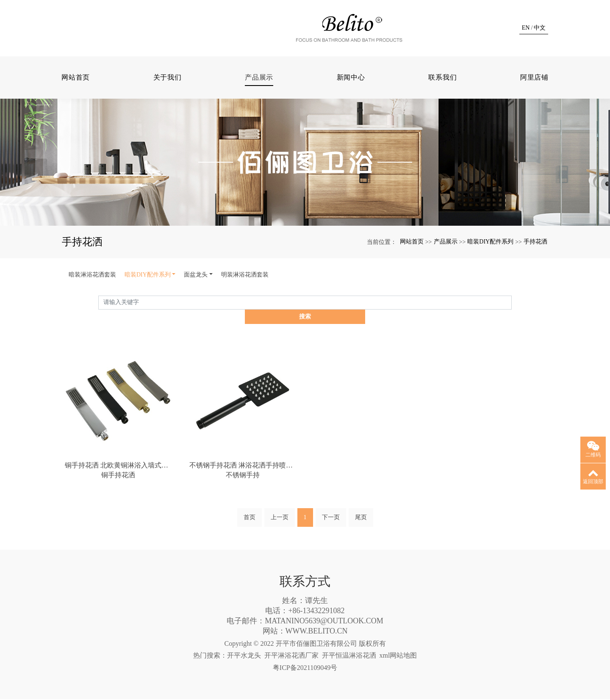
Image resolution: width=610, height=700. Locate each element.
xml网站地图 (398, 656)
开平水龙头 (244, 656)
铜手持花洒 (118, 475)
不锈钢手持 (243, 475)
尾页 (361, 518)
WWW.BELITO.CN (317, 632)
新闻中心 (351, 91)
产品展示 (259, 91)
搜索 (512, 317)
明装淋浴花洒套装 (245, 289)
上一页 (280, 518)
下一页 (331, 518)
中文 (540, 35)
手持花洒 (535, 256)
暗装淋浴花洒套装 (92, 289)
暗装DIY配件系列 (490, 256)
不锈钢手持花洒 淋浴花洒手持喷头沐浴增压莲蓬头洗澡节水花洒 (243, 465)
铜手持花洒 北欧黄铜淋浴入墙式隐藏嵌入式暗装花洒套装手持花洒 (118, 465)
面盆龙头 (196, 289)
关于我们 (168, 91)
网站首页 (76, 91)
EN (526, 35)
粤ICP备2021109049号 (305, 668)
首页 (250, 518)
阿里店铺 (534, 91)
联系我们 (442, 91)
